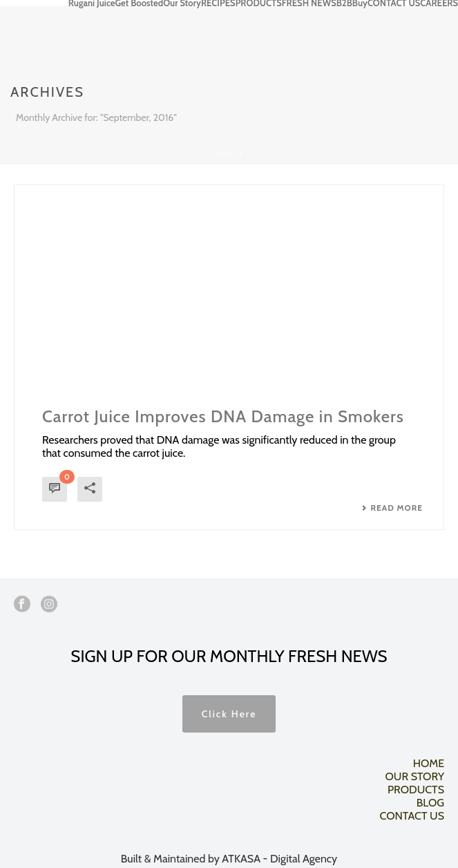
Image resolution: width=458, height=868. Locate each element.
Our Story (182, 3)
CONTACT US (394, 3)
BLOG (430, 803)
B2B (344, 3)
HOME (429, 763)
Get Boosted (139, 3)
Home (226, 154)
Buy (360, 3)
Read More (392, 508)
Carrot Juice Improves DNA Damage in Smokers (223, 416)
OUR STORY (414, 776)
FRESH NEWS (309, 3)
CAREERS (439, 3)
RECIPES (218, 3)
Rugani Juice (92, 3)
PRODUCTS (259, 3)
